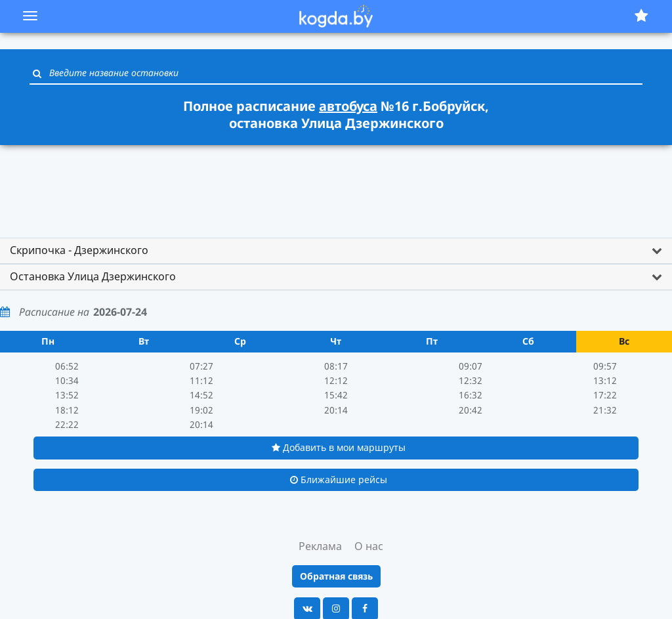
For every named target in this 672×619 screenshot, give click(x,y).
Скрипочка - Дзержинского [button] (79, 250)
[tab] (336, 251)
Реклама (320, 546)
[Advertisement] (336, 185)
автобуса (348, 106)
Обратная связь (336, 576)
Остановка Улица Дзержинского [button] (93, 276)
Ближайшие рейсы (339, 480)
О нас (369, 546)
